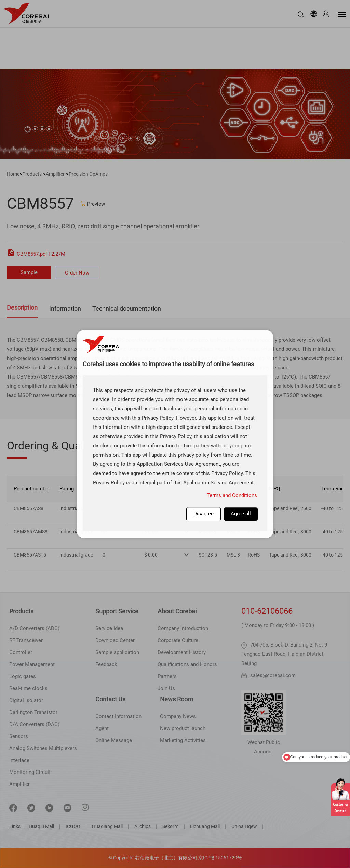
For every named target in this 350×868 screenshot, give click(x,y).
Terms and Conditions (232, 495)
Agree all (241, 514)
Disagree (204, 514)
